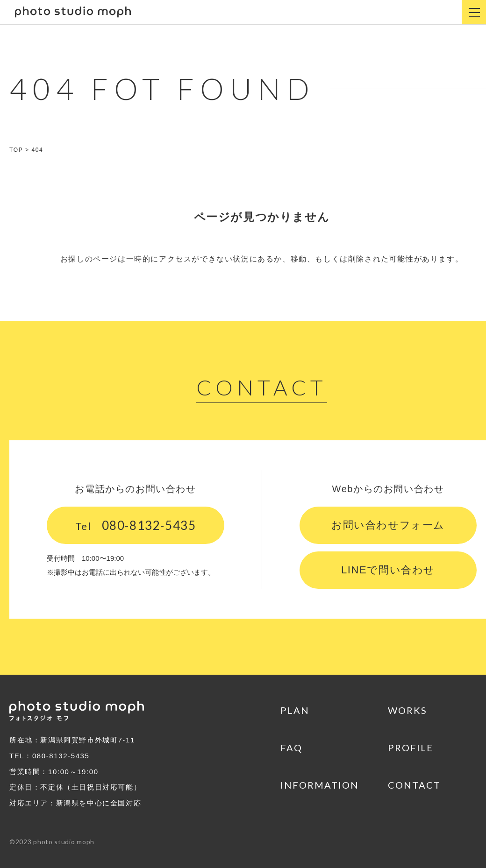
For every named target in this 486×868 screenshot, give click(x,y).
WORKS (407, 710)
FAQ (291, 748)
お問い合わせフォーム (388, 525)
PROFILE (411, 748)
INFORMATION (320, 785)
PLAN (295, 710)
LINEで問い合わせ (388, 570)
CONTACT (414, 785)
